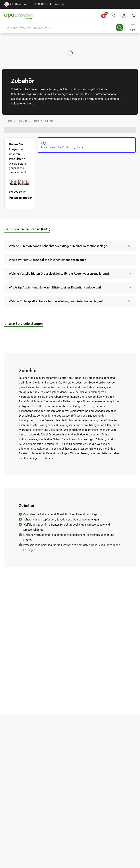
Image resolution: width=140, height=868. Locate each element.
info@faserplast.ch (17, 4)
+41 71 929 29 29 (42, 4)
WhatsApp (60, 4)
